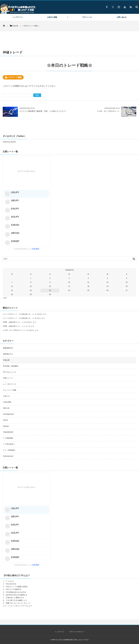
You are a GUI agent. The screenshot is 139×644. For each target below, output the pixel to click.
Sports (5, 420)
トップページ (17, 17)
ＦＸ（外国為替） (10, 450)
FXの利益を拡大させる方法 (16, 592)
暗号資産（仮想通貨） (11, 366)
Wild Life (6, 408)
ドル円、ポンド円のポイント (108, 111)
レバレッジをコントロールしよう (20, 606)
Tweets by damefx (9, 142)
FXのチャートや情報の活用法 (17, 587)
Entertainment (8, 456)
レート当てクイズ (10, 384)
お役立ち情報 (52, 17)
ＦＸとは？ (10, 581)
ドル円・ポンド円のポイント (13, 330)
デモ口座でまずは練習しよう (17, 600)
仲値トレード (8, 378)
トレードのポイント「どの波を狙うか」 (17, 314)
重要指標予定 (8, 348)
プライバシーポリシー (77, 632)
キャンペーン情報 (10, 390)
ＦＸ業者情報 (8, 438)
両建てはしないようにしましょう (18, 603)
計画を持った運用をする (15, 598)
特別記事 (6, 360)
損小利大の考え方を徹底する (17, 595)
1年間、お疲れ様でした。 (12, 322)
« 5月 (5, 298)
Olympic (6, 426)
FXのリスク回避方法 (14, 589)
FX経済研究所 (8, 432)
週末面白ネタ (8, 354)
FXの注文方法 (11, 584)
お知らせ (6, 396)
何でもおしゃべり (10, 372)
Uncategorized (8, 414)
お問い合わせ (122, 17)
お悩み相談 (7, 402)
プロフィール (87, 17)
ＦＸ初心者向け (9, 444)
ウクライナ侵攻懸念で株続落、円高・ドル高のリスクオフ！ (43, 111)
